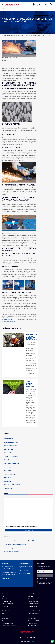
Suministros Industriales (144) (12, 485)
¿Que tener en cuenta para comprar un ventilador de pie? (19, 541)
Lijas (3, 596)
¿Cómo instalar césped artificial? (30, 384)
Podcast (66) (7, 467)
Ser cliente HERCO (33, 623)
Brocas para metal (7, 601)
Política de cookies (33, 606)
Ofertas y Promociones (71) (11, 463)
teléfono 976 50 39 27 (10, 319)
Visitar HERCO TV (28, 530)
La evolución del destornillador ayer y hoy (15, 544)
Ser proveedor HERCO (33, 621)
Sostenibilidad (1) (8, 481)
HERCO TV (5, 614)
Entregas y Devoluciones (34, 599)
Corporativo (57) (8, 449)
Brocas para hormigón (7, 604)
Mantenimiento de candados (11, 552)
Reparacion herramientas (8, 621)
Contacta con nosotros (25, 573)
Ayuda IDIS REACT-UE (33, 626)
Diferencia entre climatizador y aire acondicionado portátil (19, 555)
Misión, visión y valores (34, 614)
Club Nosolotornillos (7, 616)
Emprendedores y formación (9, 626)
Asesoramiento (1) (9, 439)
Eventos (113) (8, 453)
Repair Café (5, 618)
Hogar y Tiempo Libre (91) (11, 460)
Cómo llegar (5, 579)
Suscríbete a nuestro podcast (28, 1)
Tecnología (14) (8, 488)
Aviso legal (31, 596)
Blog (15, 36)
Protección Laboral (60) (10, 474)
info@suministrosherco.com (9, 321)
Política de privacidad (33, 604)
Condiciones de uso (33, 601)
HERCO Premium (32, 616)
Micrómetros (5, 606)
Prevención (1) (8, 471)
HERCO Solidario (32, 618)
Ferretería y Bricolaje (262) (11, 456)
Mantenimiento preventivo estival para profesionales (31, 337)
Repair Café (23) (8, 478)
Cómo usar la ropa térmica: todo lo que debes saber (18, 548)
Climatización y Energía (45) (11, 442)
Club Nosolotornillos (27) (10, 446)
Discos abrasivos (6, 599)
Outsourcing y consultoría (8, 623)
